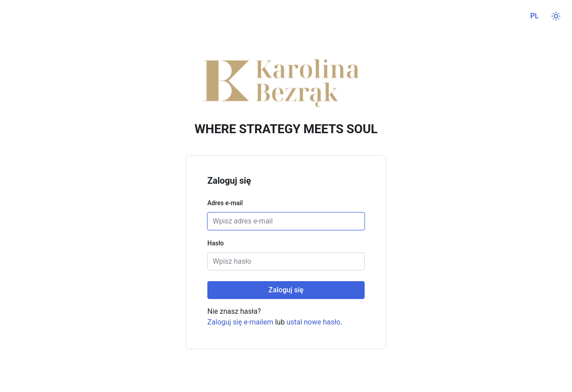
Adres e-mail (225, 203)
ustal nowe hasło (313, 322)
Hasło (216, 243)
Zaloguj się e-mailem (240, 322)
